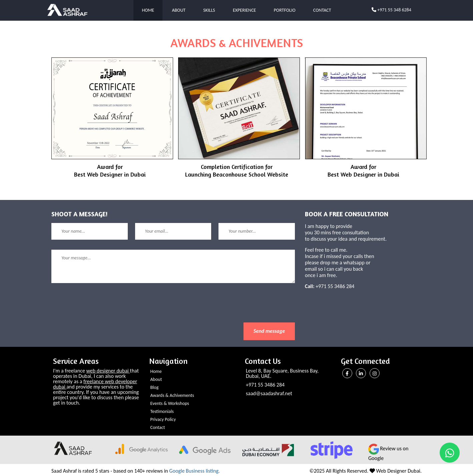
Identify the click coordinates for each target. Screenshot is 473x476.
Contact (322, 10)
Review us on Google (388, 453)
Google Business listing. (194, 471)
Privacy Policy (163, 419)
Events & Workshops (170, 403)
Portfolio (285, 10)
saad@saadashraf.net (269, 393)
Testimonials (162, 411)
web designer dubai (108, 371)
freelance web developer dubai (95, 384)
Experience (244, 10)
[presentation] (102, 309)
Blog (155, 387)
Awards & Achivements (172, 395)
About (179, 10)
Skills (209, 10)
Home (148, 10)
